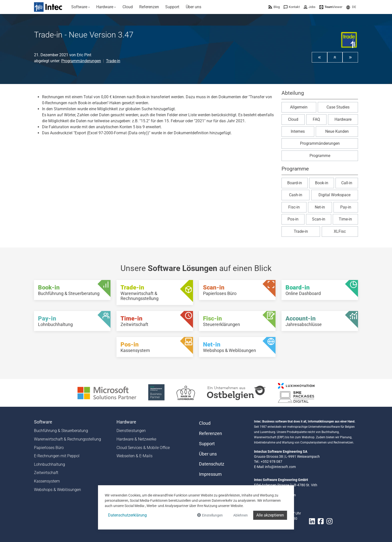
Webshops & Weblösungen (57, 490)
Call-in (347, 183)
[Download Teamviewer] (331, 7)
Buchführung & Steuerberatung (61, 431)
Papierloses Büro (49, 448)
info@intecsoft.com (280, 467)
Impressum (210, 474)
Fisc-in (294, 207)
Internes (298, 131)
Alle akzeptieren (270, 515)
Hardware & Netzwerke (136, 439)
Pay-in (346, 207)
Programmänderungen (81, 61)
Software (43, 422)
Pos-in (293, 219)
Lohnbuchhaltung (49, 464)
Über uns (208, 454)
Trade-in (113, 61)
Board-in (295, 183)
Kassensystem (47, 481)
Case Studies (338, 107)
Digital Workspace (334, 195)
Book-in (322, 183)
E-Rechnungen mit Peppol (57, 456)
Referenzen (210, 433)
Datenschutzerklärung (127, 515)
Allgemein (299, 107)
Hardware (343, 119)
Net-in (320, 207)
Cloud (293, 119)
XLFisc (340, 231)
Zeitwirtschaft (46, 473)
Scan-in (319, 219)
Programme (320, 156)
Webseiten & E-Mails (134, 456)
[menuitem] (81, 7)
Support (207, 444)
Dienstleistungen (131, 431)
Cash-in (296, 195)
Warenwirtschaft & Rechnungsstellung (67, 439)
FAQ (316, 119)
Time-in (345, 219)
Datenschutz (212, 464)
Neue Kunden (337, 131)
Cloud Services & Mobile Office (143, 448)
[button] (351, 7)
